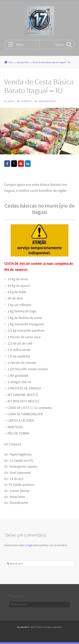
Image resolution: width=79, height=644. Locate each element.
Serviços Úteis (47, 101)
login (30, 545)
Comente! (26, 101)
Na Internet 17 (23, 627)
